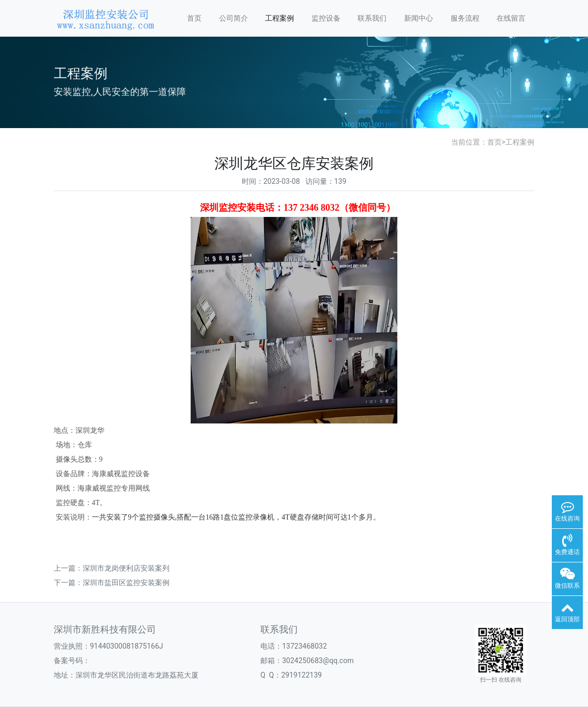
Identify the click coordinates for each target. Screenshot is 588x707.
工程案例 (280, 18)
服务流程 (465, 18)
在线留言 (511, 18)
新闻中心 (419, 18)
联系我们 (372, 18)
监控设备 (326, 18)
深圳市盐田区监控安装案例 (126, 583)
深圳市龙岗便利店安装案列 (126, 568)
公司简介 (234, 18)
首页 (194, 18)
